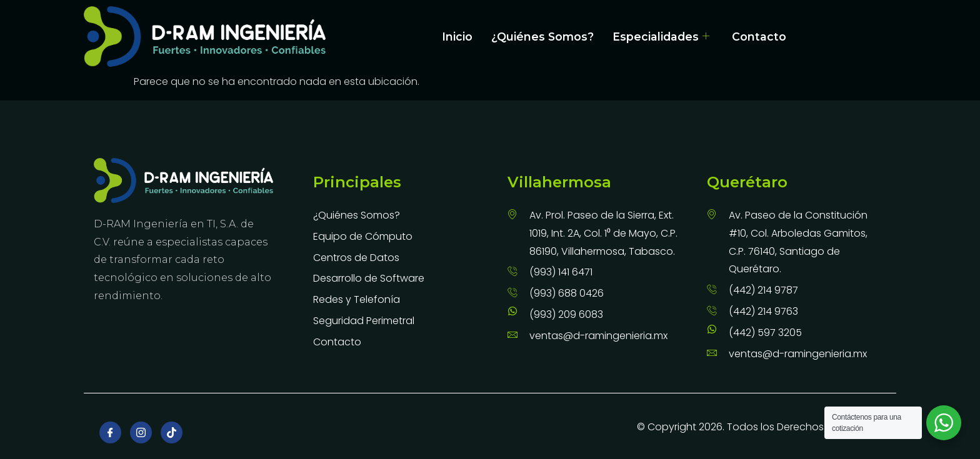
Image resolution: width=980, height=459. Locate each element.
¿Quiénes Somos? (542, 37)
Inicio (457, 37)
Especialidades (661, 37)
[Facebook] (110, 432)
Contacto (759, 37)
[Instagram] (141, 432)
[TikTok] (172, 432)
